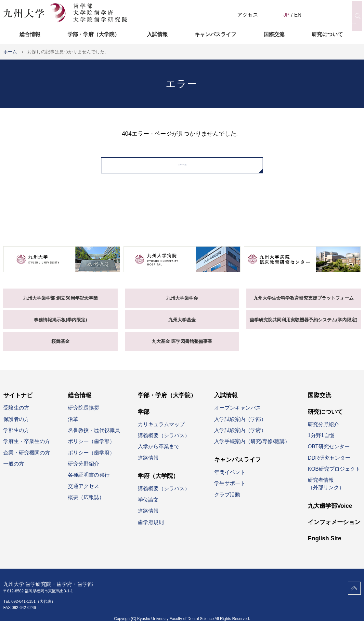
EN (298, 15)
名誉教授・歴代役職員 (94, 436)
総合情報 (30, 34)
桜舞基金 (60, 348)
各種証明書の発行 (89, 481)
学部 (144, 418)
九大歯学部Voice (330, 512)
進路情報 (148, 464)
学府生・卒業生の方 (27, 448)
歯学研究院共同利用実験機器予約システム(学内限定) (303, 326)
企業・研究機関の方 (27, 459)
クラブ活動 (227, 501)
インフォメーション (334, 528)
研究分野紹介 (84, 470)
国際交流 (274, 34)
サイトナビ (18, 401)
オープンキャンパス (238, 414)
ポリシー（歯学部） (91, 448)
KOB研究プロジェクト (334, 475)
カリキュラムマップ (161, 431)
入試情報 (157, 34)
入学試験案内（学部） (240, 425)
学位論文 (148, 506)
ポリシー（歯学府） (91, 459)
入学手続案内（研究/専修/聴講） (252, 448)
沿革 (73, 425)
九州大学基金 (182, 326)
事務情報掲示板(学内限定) (60, 326)
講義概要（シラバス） (164, 442)
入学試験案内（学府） (240, 436)
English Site (325, 545)
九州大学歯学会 (182, 304)
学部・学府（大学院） (94, 34)
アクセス (248, 15)
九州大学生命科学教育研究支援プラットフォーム (304, 304)
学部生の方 (16, 436)
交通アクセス (84, 492)
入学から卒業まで (159, 453)
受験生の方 (16, 414)
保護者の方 (16, 425)
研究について (327, 34)
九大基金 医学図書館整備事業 (182, 348)
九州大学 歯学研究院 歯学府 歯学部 (65, 13)
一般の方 (14, 470)
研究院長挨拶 (84, 414)
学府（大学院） (158, 482)
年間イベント (230, 478)
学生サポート (230, 490)
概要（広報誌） (86, 504)
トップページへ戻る (182, 168)
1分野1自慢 (321, 442)
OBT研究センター (329, 453)
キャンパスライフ (215, 34)
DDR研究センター (329, 464)
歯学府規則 (151, 528)
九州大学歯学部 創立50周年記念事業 (60, 304)
